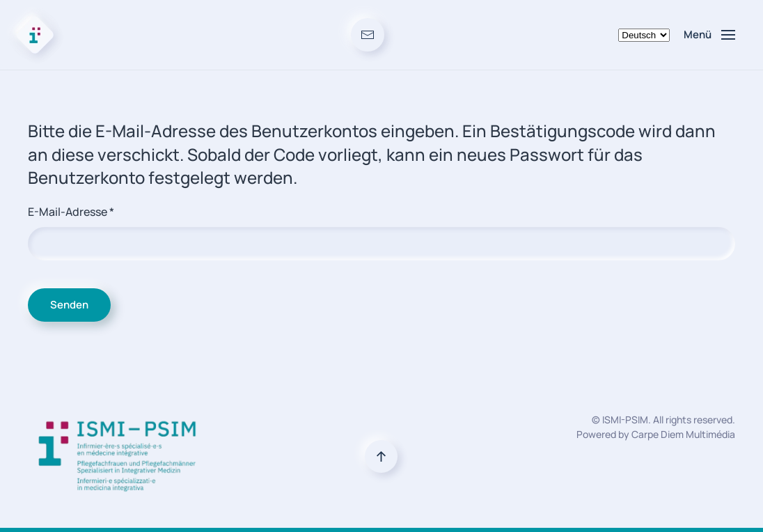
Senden (69, 305)
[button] (709, 35)
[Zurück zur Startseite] (35, 35)
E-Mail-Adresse (71, 212)
